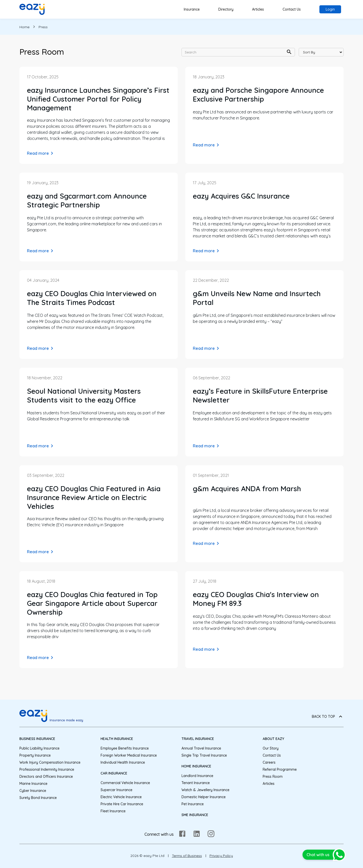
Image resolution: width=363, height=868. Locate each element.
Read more (41, 153)
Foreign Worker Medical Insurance (129, 755)
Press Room (273, 777)
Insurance (192, 9)
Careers (269, 762)
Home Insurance (196, 766)
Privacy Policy (221, 856)
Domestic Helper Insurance (204, 797)
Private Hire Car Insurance (122, 804)
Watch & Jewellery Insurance (205, 790)
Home (24, 27)
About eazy (273, 739)
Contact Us (292, 9)
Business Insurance (37, 739)
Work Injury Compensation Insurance (50, 762)
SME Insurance (195, 815)
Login (330, 9)
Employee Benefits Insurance (125, 748)
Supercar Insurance (116, 790)
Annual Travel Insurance (201, 748)
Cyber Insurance (33, 791)
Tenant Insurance (196, 783)
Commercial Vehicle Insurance (125, 783)
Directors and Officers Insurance (46, 777)
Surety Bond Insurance (38, 798)
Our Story (271, 748)
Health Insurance (117, 739)
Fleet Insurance (113, 811)
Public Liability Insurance (39, 748)
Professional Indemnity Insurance (47, 769)
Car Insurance (114, 773)
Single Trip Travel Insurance (204, 755)
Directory (226, 9)
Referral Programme (280, 769)
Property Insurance (35, 755)
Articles (258, 9)
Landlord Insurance (197, 776)
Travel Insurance (198, 739)
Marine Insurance (33, 784)
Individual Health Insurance (123, 762)
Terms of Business (187, 856)
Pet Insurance (193, 804)
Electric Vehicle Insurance (121, 797)
